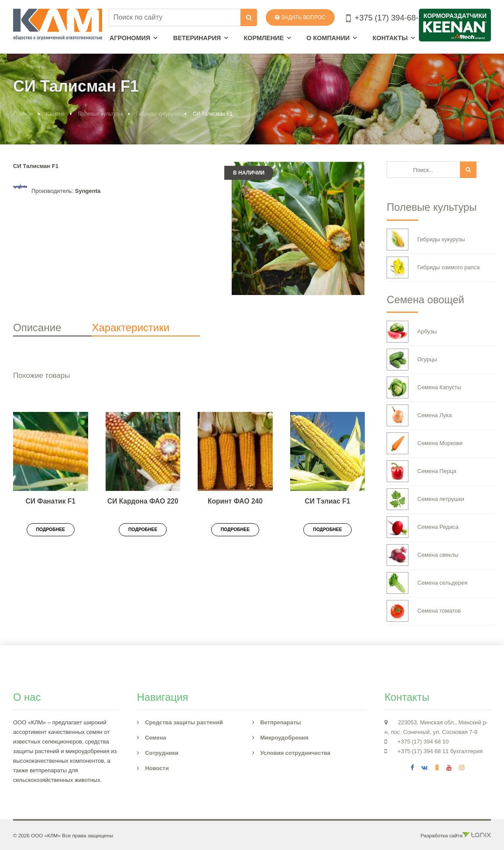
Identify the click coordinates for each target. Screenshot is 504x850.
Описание (37, 327)
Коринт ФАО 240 (235, 501)
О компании (328, 38)
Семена (55, 114)
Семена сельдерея (427, 583)
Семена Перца (421, 471)
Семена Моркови (424, 443)
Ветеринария (197, 38)
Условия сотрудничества (295, 753)
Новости (157, 768)
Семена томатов (424, 611)
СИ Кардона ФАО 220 (143, 501)
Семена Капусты (424, 387)
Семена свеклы (422, 555)
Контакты (390, 38)
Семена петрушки (425, 499)
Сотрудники (162, 753)
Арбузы (412, 332)
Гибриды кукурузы (158, 114)
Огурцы (412, 360)
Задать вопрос (300, 17)
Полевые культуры (101, 114)
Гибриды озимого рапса (433, 267)
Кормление (264, 38)
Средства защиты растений (184, 722)
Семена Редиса (422, 527)
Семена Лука (419, 415)
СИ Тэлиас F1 (328, 501)
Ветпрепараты (281, 722)
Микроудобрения (284, 738)
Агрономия (130, 38)
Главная (23, 114)
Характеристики (130, 327)
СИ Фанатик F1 (51, 501)
